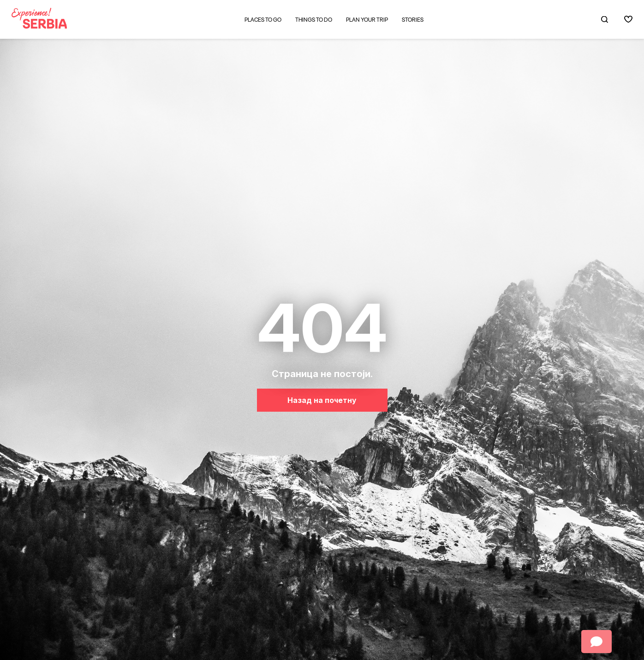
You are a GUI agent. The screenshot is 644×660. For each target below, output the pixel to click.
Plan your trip (367, 20)
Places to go (263, 20)
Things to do (314, 20)
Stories (413, 20)
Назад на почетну (322, 400)
